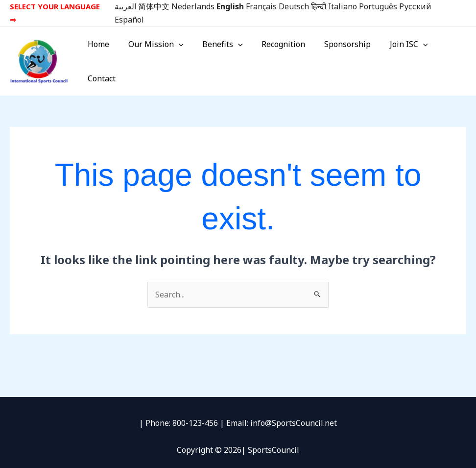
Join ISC (396, 57)
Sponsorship (338, 57)
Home (102, 57)
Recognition (277, 57)
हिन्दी (319, 6)
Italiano (343, 6)
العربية (125, 6)
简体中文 (154, 6)
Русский (415, 6)
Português (378, 6)
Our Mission (156, 57)
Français (261, 6)
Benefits (220, 57)
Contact (444, 57)
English (230, 6)
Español (129, 20)
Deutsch (294, 6)
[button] (179, 57)
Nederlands (193, 6)
